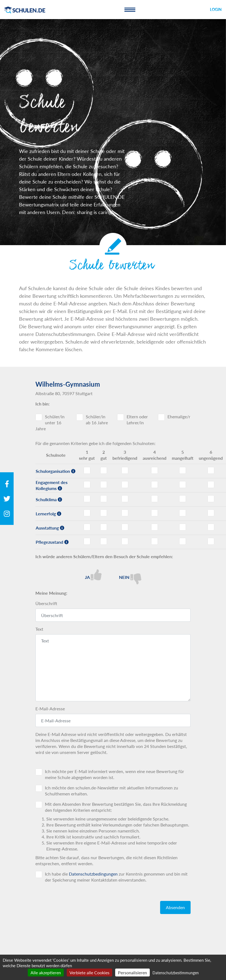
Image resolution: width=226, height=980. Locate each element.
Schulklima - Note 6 (211, 499)
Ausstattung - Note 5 (183, 527)
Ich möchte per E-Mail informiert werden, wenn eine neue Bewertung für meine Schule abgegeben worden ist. (114, 774)
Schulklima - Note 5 (183, 499)
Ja (93, 575)
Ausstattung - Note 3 (125, 527)
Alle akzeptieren (46, 973)
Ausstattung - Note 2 (104, 527)
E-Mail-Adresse (50, 709)
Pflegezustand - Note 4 (155, 541)
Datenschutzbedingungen (93, 874)
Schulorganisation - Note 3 (125, 470)
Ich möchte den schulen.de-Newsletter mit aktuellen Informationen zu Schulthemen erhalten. (112, 791)
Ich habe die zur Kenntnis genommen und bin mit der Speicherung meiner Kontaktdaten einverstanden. (116, 877)
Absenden (175, 907)
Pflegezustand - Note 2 (104, 541)
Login (216, 9)
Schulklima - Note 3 (125, 499)
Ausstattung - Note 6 (211, 527)
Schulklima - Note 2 (104, 499)
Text (39, 629)
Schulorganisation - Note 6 (211, 470)
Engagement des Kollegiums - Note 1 (87, 485)
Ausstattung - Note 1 (87, 527)
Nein (130, 577)
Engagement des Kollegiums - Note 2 (104, 485)
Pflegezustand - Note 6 (211, 541)
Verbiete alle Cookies (89, 973)
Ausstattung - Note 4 (155, 527)
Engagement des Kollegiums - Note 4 (155, 485)
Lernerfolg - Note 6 (211, 513)
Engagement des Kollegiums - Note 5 (183, 485)
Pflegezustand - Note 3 (125, 541)
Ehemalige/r (179, 417)
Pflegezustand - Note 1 (87, 541)
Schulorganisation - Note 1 (87, 470)
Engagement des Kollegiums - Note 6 (211, 485)
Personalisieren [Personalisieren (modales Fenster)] (132, 973)
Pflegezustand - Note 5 (183, 541)
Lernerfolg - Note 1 (87, 513)
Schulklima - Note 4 (155, 499)
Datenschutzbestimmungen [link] (176, 973)
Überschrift (46, 603)
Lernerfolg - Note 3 (125, 513)
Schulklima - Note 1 (87, 499)
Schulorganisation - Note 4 (155, 470)
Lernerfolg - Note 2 (104, 513)
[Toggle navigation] (130, 10)
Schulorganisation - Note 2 (104, 470)
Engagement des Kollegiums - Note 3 (125, 485)
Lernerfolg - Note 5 (183, 513)
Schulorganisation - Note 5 (183, 470)
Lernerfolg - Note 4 (155, 513)
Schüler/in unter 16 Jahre (50, 423)
